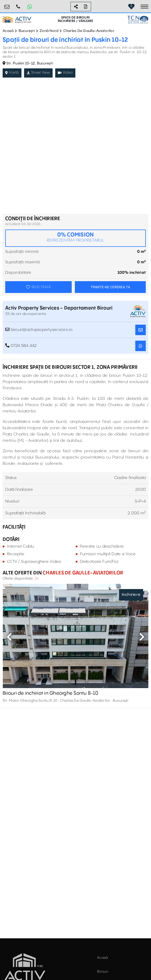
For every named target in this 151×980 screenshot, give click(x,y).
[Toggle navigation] (144, 7)
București (27, 31)
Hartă (12, 73)
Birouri (103, 972)
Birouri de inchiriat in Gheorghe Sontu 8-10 (50, 693)
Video (65, 73)
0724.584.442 (18, 5)
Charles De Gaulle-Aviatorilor (89, 31)
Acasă (8, 31)
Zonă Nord (49, 31)
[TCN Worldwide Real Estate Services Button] (138, 20)
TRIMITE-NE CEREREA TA (110, 287)
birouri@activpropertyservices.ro (7, 5)
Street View (38, 73)
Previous (9, 637)
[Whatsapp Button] (30, 7)
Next (142, 637)
